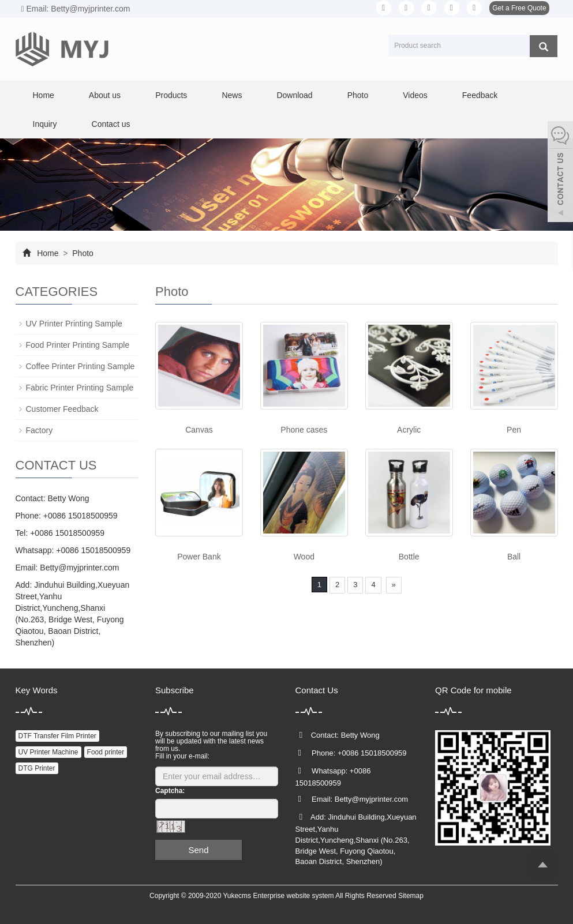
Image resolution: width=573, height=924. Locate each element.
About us (105, 95)
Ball (514, 557)
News (232, 95)
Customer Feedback (62, 409)
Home (44, 95)
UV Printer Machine (48, 752)
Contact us (111, 124)
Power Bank (199, 557)
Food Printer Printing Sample (78, 345)
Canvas (199, 430)
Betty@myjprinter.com (79, 568)
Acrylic (409, 430)
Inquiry (45, 124)
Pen (514, 430)
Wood (304, 557)
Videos (415, 95)
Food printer (106, 752)
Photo (358, 95)
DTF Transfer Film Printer (57, 736)
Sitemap (411, 896)
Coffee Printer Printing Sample (80, 366)
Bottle (409, 557)
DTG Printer (37, 768)
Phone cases (304, 430)
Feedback (480, 95)
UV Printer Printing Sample (74, 324)
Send (198, 850)
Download (294, 95)
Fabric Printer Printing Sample (80, 388)
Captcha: (170, 791)
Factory (40, 430)
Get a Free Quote (519, 8)
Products (171, 95)
